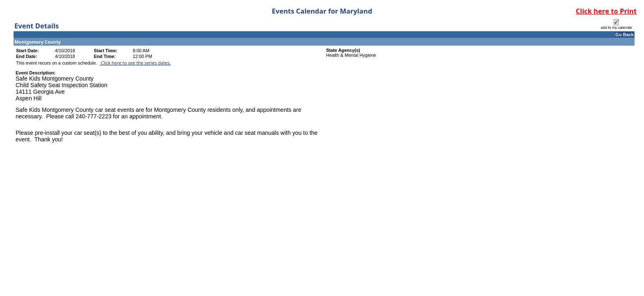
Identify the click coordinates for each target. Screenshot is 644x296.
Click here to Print (606, 11)
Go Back (624, 35)
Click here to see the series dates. (135, 63)
